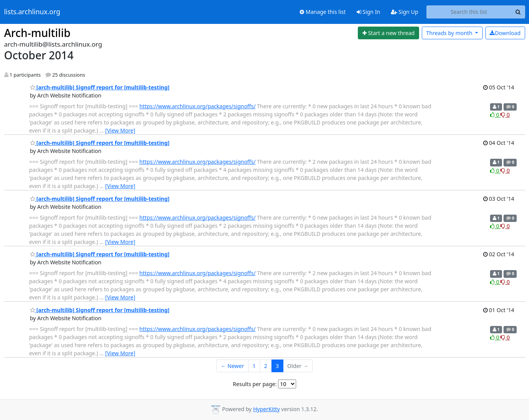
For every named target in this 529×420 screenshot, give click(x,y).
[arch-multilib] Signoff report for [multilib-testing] (100, 87)
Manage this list (323, 12)
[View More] (120, 130)
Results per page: (255, 384)
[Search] (518, 12)
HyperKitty (266, 409)
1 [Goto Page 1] (254, 366)
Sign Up (405, 12)
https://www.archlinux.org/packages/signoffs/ (198, 106)
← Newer (232, 366)
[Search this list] (469, 12)
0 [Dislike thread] (505, 115)
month (450, 33)
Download (505, 33)
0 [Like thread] (495, 115)
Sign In (368, 12)
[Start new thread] (388, 33)
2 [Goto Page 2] (266, 366)
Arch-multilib (37, 33)
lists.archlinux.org (32, 12)
